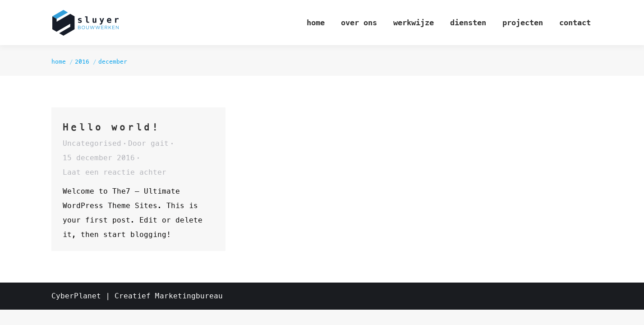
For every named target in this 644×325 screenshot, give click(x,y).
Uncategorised (92, 143)
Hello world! (111, 127)
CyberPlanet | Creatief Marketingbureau (137, 296)
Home (59, 62)
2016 (82, 62)
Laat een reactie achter (115, 172)
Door (148, 143)
